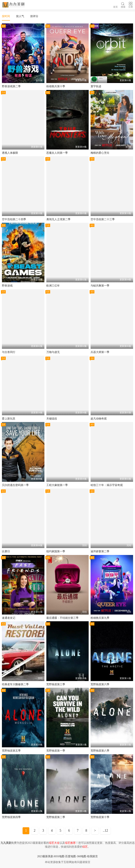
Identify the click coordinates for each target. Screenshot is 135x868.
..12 (105, 831)
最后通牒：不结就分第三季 (62, 618)
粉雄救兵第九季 (100, 618)
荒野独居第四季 (11, 817)
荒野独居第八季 (100, 751)
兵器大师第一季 (100, 352)
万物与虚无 (53, 352)
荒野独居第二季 (56, 817)
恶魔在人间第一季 (57, 153)
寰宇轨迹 (96, 86)
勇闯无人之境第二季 (58, 219)
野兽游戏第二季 (11, 86)
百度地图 (70, 856)
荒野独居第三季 (56, 684)
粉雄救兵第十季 (56, 86)
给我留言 (92, 856)
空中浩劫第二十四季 (14, 219)
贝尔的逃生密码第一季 (15, 485)
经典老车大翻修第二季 (15, 684)
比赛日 (6, 551)
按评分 (34, 16)
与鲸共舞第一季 (100, 286)
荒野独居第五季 (11, 751)
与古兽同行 (9, 352)
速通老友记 (9, 618)
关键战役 (52, 419)
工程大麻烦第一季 (57, 485)
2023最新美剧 (45, 856)
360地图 (81, 856)
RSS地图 (59, 856)
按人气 (20, 16)
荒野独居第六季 (100, 684)
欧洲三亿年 (53, 286)
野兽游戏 (7, 286)
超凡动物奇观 (99, 419)
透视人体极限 (10, 153)
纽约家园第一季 (56, 551)
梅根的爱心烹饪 (100, 153)
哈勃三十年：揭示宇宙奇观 (107, 485)
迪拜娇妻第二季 (100, 551)
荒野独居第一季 (56, 751)
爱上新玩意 (9, 419)
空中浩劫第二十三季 (103, 219)
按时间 (6, 16)
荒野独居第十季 (100, 817)
